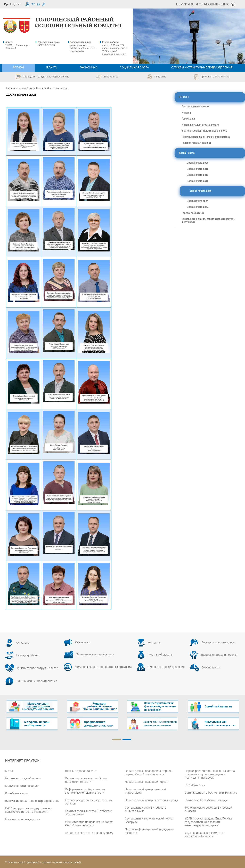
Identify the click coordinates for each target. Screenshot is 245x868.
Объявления (77, 642)
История (186, 113)
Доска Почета (36, 88)
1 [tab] (117, 740)
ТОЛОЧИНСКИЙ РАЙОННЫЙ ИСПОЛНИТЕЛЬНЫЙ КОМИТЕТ (79, 23)
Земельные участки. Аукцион (89, 654)
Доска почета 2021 (201, 191)
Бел (19, 4)
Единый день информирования (31, 681)
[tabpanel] (32, 717)
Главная (11, 88)
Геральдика (188, 119)
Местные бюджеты (155, 655)
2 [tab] (127, 740)
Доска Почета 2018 (197, 175)
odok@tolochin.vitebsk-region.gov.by (83, 50)
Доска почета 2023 (197, 201)
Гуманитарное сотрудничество (32, 668)
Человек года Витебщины (196, 143)
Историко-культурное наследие (200, 125)
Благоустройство (22, 655)
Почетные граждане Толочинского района (206, 137)
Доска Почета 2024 (198, 207)
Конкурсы (149, 642)
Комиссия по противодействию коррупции (98, 667)
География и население (195, 107)
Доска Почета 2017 (197, 181)
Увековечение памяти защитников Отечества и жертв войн (208, 220)
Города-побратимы (193, 213)
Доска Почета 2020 (198, 163)
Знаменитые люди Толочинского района (204, 131)
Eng (13, 4)
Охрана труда (205, 668)
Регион (22, 88)
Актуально (17, 643)
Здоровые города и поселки (214, 655)
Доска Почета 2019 (197, 169)
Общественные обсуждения (161, 667)
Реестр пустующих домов (213, 642)
